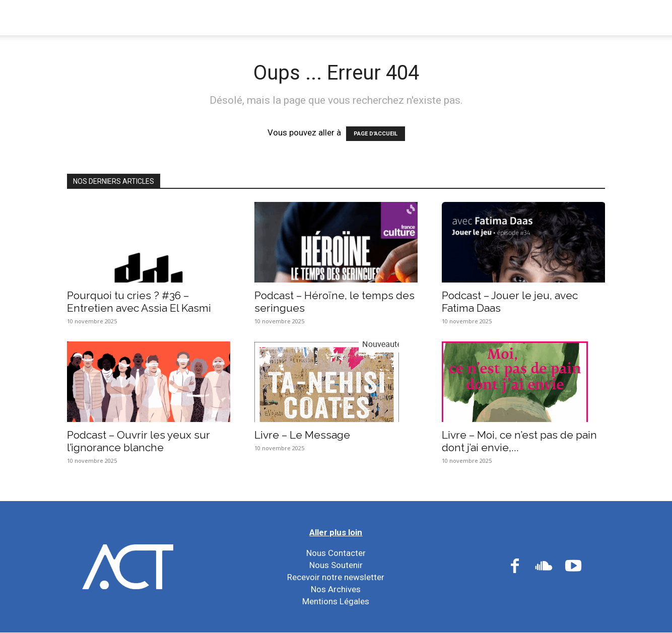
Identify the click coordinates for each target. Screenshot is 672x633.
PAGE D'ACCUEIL (376, 134)
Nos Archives (336, 589)
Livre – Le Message (302, 435)
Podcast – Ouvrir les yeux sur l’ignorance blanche (139, 441)
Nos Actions (230, 17)
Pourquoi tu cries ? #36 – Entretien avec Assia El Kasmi (139, 302)
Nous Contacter (336, 553)
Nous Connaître (144, 17)
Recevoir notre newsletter (336, 577)
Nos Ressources (393, 17)
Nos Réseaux (308, 17)
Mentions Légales (336, 601)
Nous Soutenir (336, 565)
